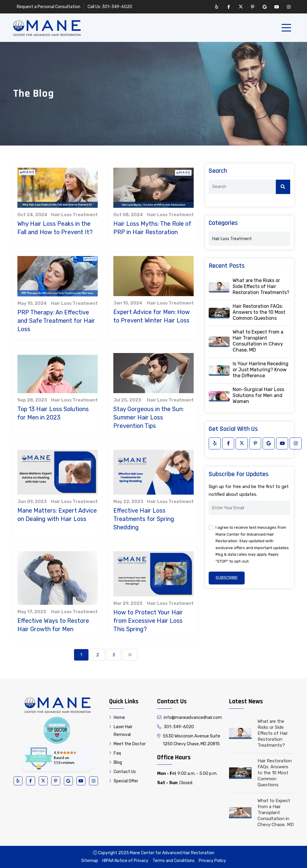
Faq (115, 753)
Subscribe (227, 578)
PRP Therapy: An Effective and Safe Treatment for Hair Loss (56, 321)
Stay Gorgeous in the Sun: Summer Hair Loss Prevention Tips (149, 417)
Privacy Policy (212, 861)
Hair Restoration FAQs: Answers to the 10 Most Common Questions (259, 312)
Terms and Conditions (174, 861)
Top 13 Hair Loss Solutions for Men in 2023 (53, 413)
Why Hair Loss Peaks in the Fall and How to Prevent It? (55, 228)
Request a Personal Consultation (49, 7)
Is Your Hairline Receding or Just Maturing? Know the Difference (261, 370)
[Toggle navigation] (288, 28)
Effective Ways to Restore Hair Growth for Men (53, 625)
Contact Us (122, 772)
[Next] (130, 655)
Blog (116, 762)
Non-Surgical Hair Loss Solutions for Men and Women (258, 395)
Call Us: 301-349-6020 (110, 7)
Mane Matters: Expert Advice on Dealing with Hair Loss (57, 515)
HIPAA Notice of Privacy (125, 861)
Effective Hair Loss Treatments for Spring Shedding (144, 519)
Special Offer (124, 781)
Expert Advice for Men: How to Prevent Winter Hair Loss (152, 316)
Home (117, 718)
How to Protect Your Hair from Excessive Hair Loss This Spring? (148, 621)
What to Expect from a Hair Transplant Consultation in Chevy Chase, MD (258, 341)
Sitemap (90, 861)
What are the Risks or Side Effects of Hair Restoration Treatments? (261, 286)
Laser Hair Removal (121, 731)
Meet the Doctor (127, 744)
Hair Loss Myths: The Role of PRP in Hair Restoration (152, 228)
